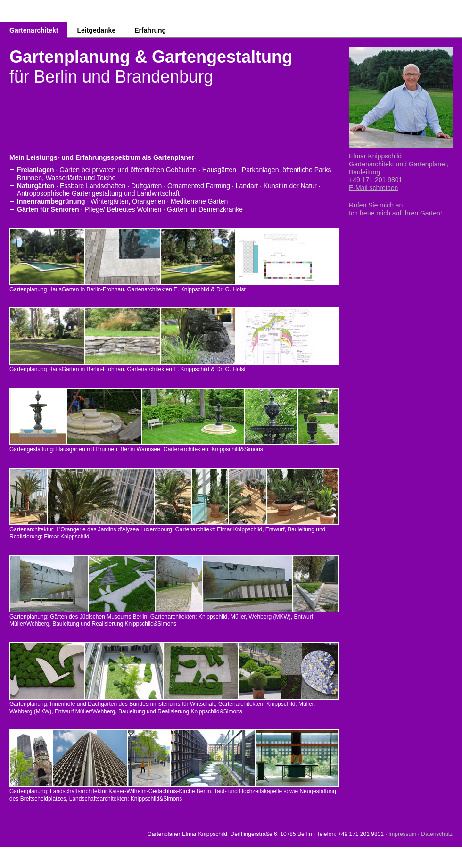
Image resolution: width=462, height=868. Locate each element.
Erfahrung (150, 30)
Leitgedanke (96, 30)
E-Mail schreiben (373, 188)
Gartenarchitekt (34, 30)
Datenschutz (437, 834)
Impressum (402, 834)
